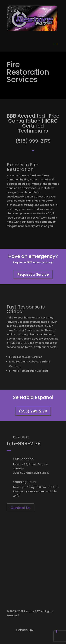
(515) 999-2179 (33, 141)
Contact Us (20, 508)
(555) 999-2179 (33, 411)
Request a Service (33, 274)
